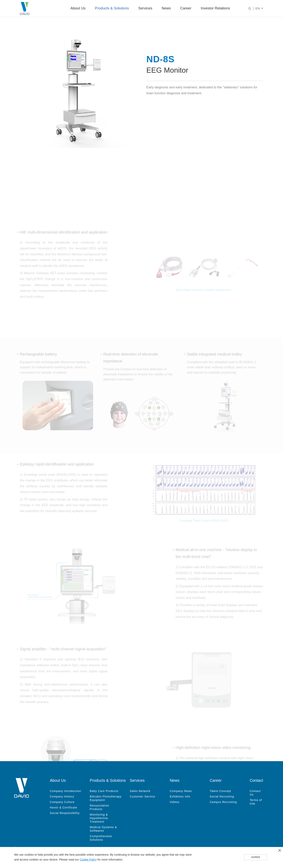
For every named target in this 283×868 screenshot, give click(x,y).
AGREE (256, 857)
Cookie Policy (88, 860)
